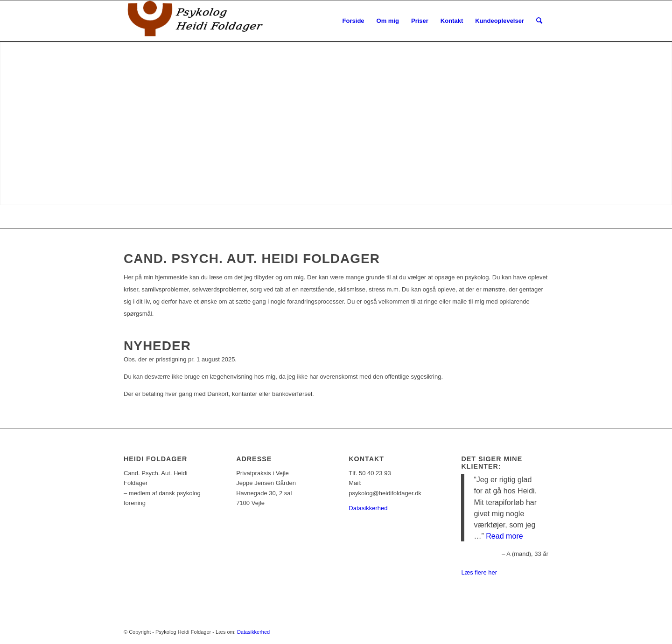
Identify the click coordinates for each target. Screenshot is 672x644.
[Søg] (539, 21)
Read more (504, 536)
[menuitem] (353, 21)
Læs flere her (479, 572)
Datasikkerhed (368, 508)
